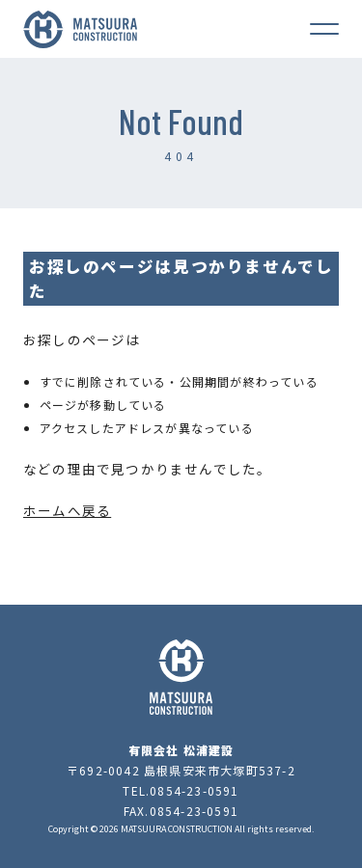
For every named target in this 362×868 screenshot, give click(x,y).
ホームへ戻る (67, 510)
